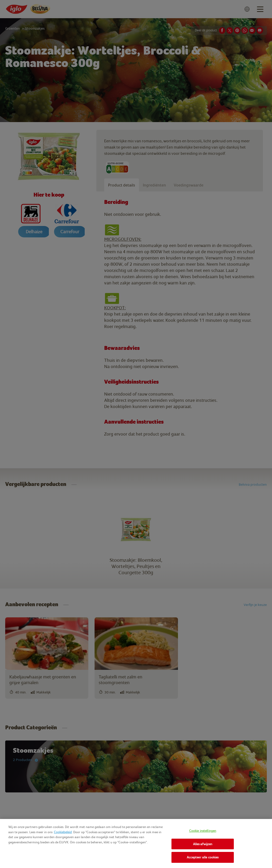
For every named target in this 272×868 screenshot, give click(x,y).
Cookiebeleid (63, 832)
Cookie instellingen (203, 831)
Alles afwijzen (203, 844)
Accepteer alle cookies (203, 857)
